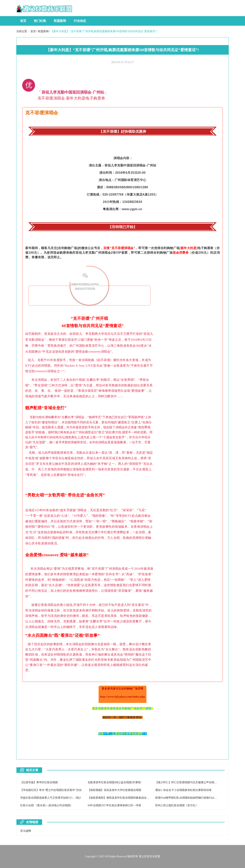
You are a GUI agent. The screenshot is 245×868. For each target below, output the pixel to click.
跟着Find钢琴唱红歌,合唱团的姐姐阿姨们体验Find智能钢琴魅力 (193, 798)
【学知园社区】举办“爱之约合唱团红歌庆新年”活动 (51, 790)
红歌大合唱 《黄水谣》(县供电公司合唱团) (46, 805)
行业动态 (80, 21)
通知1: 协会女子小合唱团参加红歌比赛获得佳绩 (183, 790)
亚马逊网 (26, 831)
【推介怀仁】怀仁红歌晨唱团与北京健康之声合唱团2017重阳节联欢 (195, 782)
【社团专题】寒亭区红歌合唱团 (39, 782)
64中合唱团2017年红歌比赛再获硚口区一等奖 (114, 805)
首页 (23, 21)
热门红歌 (40, 21)
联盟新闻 (60, 21)
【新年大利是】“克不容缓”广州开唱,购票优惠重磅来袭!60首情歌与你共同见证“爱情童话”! (104, 31)
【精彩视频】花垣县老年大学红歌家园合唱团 (114, 790)
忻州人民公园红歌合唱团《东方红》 (177, 805)
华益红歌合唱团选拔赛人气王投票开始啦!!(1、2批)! (51, 798)
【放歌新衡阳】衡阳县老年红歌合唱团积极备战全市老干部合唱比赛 (128, 798)
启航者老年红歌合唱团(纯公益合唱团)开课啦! (114, 782)
